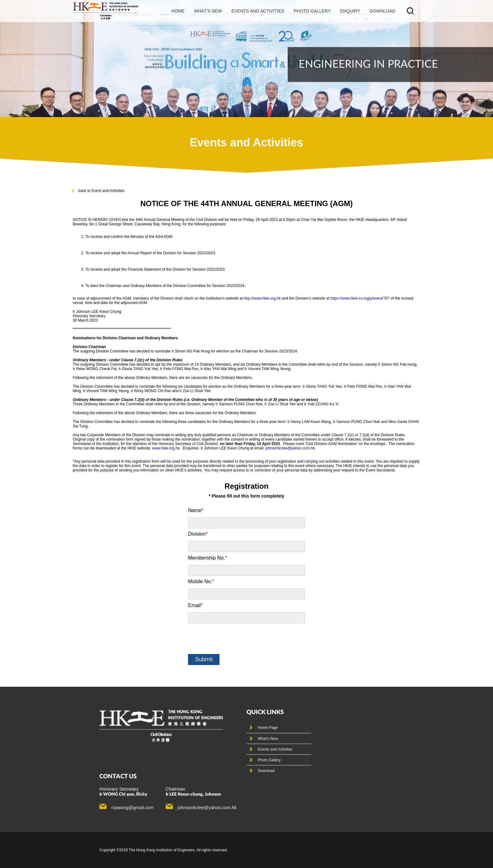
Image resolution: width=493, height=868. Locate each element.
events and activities (258, 11)
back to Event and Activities (98, 191)
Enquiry (350, 11)
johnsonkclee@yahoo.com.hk (290, 448)
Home (178, 11)
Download (382, 11)
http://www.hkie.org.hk (262, 298)
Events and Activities (275, 749)
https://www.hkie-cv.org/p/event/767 (360, 298)
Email (195, 605)
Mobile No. (201, 581)
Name (196, 510)
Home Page (268, 728)
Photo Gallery (269, 760)
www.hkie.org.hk (166, 448)
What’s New (268, 739)
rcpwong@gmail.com (133, 808)
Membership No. (208, 558)
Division (198, 534)
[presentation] (236, 639)
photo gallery (312, 11)
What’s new (208, 11)
